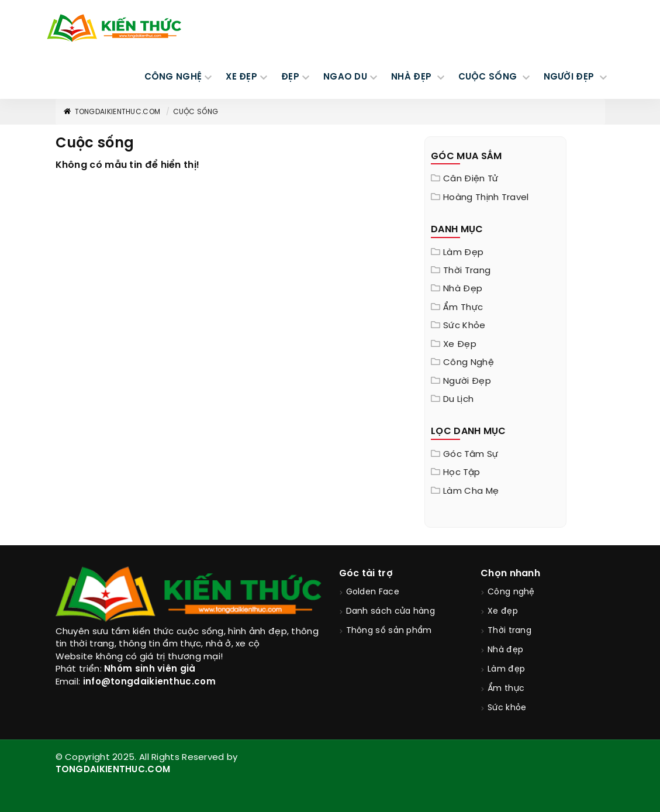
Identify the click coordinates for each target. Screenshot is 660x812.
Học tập (462, 473)
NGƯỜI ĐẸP (570, 77)
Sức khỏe (464, 326)
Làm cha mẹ (471, 491)
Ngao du (345, 77)
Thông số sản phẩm (389, 631)
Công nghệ (469, 363)
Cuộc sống (196, 112)
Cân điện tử (471, 179)
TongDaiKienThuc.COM (112, 112)
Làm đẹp (463, 253)
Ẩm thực (463, 308)
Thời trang (467, 271)
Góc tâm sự (471, 455)
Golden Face (373, 592)
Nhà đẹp (463, 289)
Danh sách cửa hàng (391, 612)
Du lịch (458, 400)
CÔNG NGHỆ (173, 77)
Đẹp (290, 77)
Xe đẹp (460, 345)
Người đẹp (467, 381)
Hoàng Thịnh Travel (486, 198)
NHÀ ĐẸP (412, 77)
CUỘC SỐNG (489, 77)
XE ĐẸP (241, 77)
